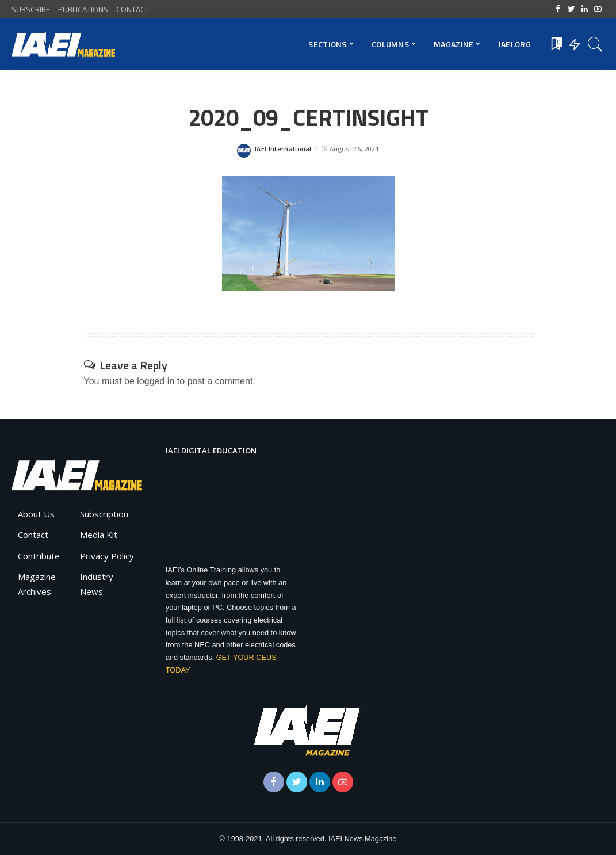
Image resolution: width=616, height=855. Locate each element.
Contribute (39, 556)
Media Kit (99, 535)
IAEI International (283, 149)
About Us (36, 514)
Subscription (104, 514)
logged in (156, 381)
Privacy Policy (107, 556)
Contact (33, 535)
